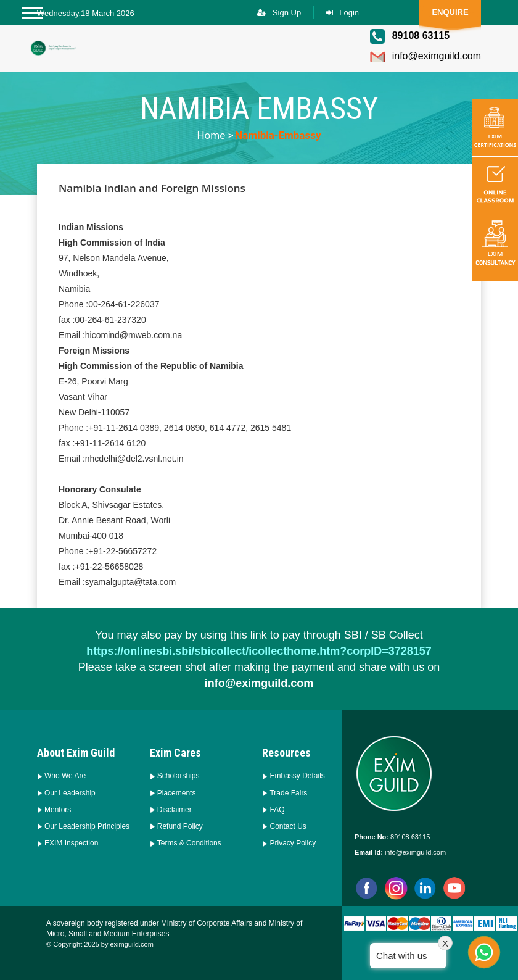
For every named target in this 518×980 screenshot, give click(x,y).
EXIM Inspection (71, 843)
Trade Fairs (288, 793)
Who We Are (65, 776)
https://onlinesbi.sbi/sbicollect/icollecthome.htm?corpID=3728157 (259, 651)
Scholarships (179, 776)
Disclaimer (175, 810)
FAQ (277, 810)
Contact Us (288, 826)
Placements (177, 793)
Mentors (58, 810)
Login (349, 13)
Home (211, 135)
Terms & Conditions (189, 843)
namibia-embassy (278, 135)
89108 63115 (409, 837)
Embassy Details (297, 776)
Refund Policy (180, 826)
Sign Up (287, 13)
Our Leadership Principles (87, 826)
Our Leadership (70, 793)
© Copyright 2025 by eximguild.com (100, 944)
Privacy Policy (293, 843)
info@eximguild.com (425, 57)
